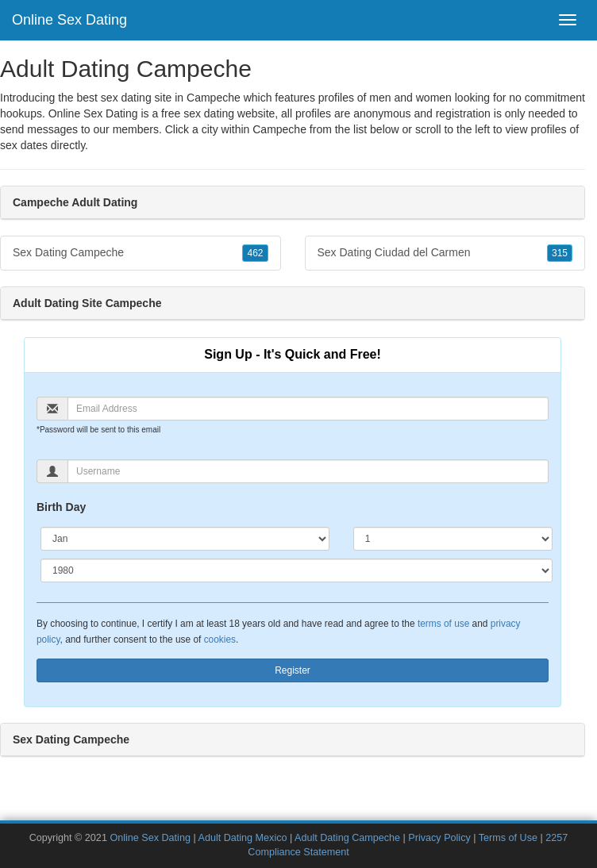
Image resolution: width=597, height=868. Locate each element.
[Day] (453, 539)
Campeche (279, 129)
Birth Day (61, 507)
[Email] (308, 409)
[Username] (308, 471)
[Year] (297, 570)
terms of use (443, 624)
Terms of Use (508, 838)
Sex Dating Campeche (141, 253)
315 (560, 253)
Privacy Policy (439, 838)
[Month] (185, 539)
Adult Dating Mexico (242, 838)
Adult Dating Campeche (347, 838)
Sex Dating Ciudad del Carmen (445, 253)
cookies (220, 639)
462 (255, 253)
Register (293, 670)
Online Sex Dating (69, 20)
